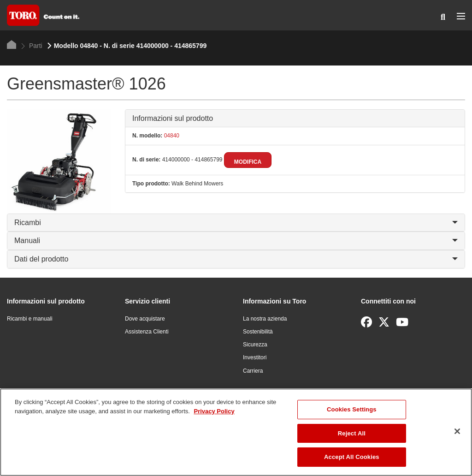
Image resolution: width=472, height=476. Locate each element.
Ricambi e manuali (30, 319)
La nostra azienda (265, 319)
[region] (236, 432)
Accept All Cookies (352, 457)
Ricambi (236, 223)
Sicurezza (255, 345)
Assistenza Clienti (147, 332)
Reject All (352, 433)
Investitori (255, 357)
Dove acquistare (145, 319)
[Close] (457, 431)
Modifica (248, 162)
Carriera (253, 371)
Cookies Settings (352, 409)
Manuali (236, 241)
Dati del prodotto (236, 259)
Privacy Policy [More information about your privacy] (214, 411)
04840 (171, 136)
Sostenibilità (258, 332)
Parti (32, 46)
